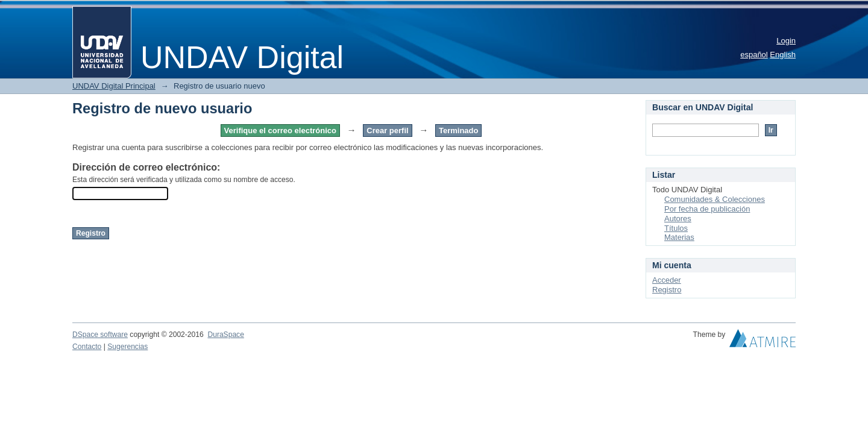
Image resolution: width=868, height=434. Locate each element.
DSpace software (100, 335)
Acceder (667, 280)
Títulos (676, 228)
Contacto (87, 347)
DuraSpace (225, 335)
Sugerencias (127, 347)
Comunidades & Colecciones (715, 199)
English (783, 55)
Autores (678, 219)
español (754, 55)
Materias (679, 237)
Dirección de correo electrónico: (146, 167)
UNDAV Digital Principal (114, 86)
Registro (667, 290)
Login (786, 41)
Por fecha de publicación (707, 209)
